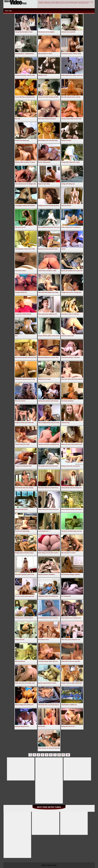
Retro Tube (9, 11)
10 (68, 755)
